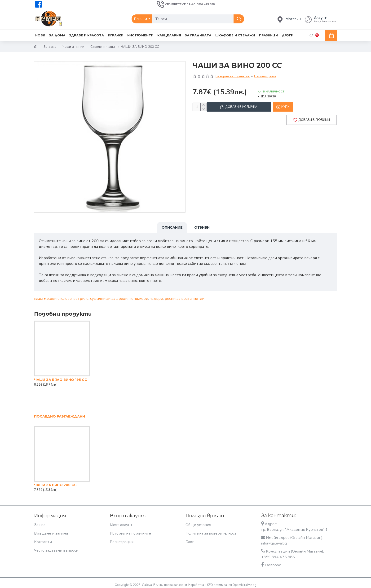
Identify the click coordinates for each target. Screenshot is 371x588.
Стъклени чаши (103, 47)
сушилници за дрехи (109, 296)
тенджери (139, 296)
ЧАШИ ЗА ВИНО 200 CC (55, 482)
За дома (50, 47)
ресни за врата (178, 296)
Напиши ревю (265, 76)
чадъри (156, 296)
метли (199, 296)
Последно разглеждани (60, 414)
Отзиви (202, 227)
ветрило (81, 296)
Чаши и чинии (73, 47)
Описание (172, 227)
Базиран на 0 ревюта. (233, 76)
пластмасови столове (53, 296)
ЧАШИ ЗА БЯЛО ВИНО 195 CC (61, 377)
